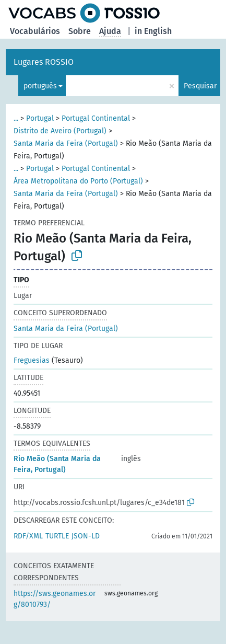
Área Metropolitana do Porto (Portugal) (78, 181)
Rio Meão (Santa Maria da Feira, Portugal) (57, 464)
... (16, 118)
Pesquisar (200, 86)
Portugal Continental (96, 118)
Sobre (80, 31)
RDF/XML (28, 536)
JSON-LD (86, 536)
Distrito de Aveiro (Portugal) (60, 131)
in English (153, 31)
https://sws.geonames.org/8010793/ (55, 599)
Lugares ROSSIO (44, 62)
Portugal (40, 118)
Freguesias (32, 360)
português (40, 86)
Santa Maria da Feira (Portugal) (66, 143)
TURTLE (57, 536)
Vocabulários (35, 31)
